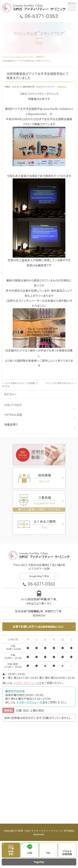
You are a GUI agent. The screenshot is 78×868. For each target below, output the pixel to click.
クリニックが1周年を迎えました (61, 383)
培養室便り (62, 87)
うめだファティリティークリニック (43, 831)
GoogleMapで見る (39, 576)
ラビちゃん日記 (13, 415)
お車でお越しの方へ (38, 626)
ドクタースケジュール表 (28, 683)
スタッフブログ (13, 405)
